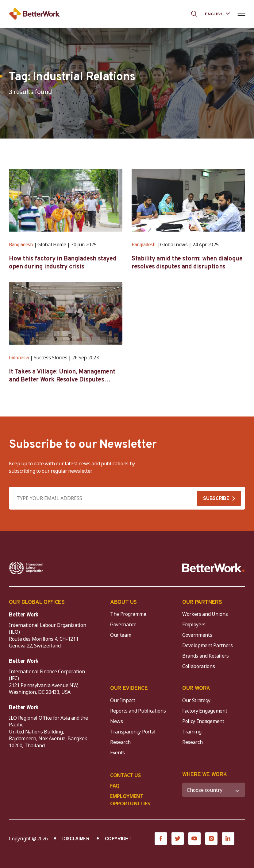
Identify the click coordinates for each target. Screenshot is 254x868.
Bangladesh (21, 245)
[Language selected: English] (217, 14)
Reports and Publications (138, 711)
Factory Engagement (205, 711)
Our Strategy (196, 700)
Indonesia (19, 358)
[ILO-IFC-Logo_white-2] (26, 568)
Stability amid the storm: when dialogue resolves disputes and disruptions (187, 263)
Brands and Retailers (206, 656)
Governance (123, 624)
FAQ (115, 786)
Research (120, 742)
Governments (197, 635)
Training (192, 732)
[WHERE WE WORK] (214, 790)
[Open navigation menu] (241, 14)
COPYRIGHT (118, 839)
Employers (194, 624)
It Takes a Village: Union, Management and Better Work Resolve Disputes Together (62, 376)
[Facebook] (161, 839)
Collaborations (199, 666)
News (117, 721)
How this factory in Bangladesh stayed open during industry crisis (63, 263)
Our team (121, 635)
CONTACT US (125, 775)
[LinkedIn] (228, 839)
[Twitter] (178, 839)
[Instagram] (211, 839)
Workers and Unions (205, 614)
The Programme (128, 614)
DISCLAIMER (76, 839)
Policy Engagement (204, 721)
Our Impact (123, 700)
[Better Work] (214, 568)
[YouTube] (194, 839)
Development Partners (208, 645)
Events (117, 753)
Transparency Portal (133, 732)
